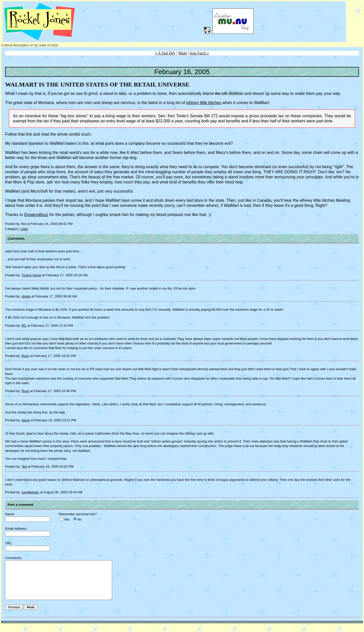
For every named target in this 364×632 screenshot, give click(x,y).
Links (24, 229)
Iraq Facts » (200, 53)
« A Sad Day (165, 53)
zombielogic (30, 492)
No (79, 519)
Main (183, 53)
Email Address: (16, 529)
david (26, 420)
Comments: (13, 558)
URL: (9, 543)
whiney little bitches (204, 103)
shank (26, 296)
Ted (24, 466)
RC (24, 326)
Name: (10, 514)
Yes (67, 519)
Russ (25, 356)
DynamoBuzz (36, 215)
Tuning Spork (31, 275)
